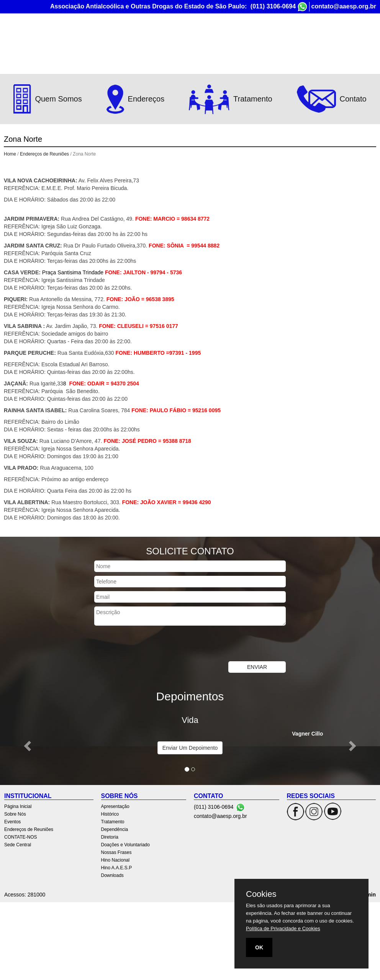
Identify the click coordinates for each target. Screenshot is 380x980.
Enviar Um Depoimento (190, 748)
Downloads (112, 875)
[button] (29, 746)
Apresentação (115, 806)
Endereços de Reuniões (252, 37)
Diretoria (110, 837)
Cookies (261, 894)
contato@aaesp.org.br (344, 6)
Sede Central (356, 37)
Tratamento (113, 822)
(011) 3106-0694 (273, 6)
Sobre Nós (169, 37)
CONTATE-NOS (311, 37)
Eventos (202, 37)
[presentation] (152, 644)
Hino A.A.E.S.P (117, 868)
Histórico (110, 814)
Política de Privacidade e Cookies (283, 928)
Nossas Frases (116, 852)
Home (10, 154)
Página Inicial (130, 37)
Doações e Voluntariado (125, 845)
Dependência (115, 829)
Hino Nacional (115, 860)
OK (259, 947)
